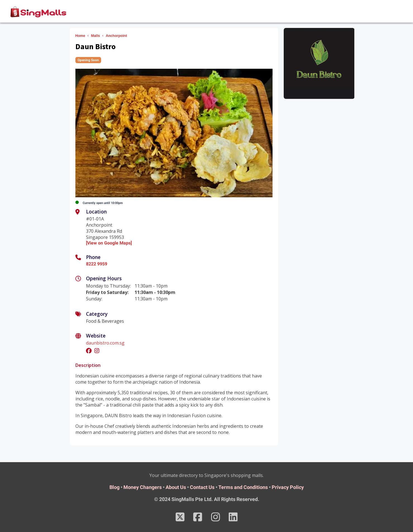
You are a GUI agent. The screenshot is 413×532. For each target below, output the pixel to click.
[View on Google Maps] (109, 243)
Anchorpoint (116, 36)
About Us (176, 487)
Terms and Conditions (243, 487)
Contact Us (202, 487)
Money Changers (143, 487)
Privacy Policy (288, 487)
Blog (114, 487)
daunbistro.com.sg (105, 343)
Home (80, 36)
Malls (96, 36)
